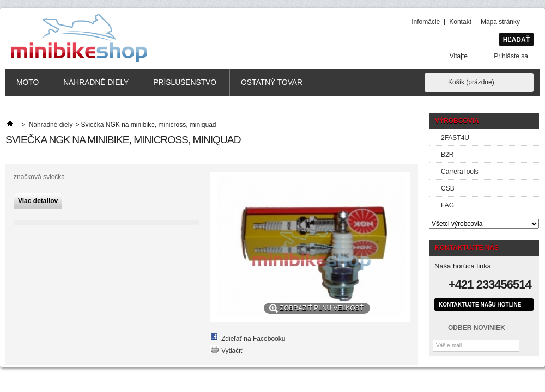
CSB (448, 188)
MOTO (28, 82)
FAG (447, 205)
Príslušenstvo (185, 82)
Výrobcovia (457, 121)
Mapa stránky (500, 22)
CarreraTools (460, 171)
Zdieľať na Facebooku (253, 339)
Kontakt (460, 22)
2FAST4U (455, 138)
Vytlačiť (232, 351)
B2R (447, 155)
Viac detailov (38, 201)
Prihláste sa (511, 56)
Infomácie (426, 22)
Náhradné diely (96, 82)
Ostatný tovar (272, 82)
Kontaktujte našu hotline (480, 305)
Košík (471, 82)
